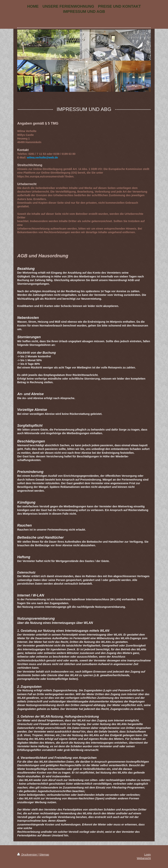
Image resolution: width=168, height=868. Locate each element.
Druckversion (27, 855)
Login (148, 855)
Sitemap (44, 855)
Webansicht (144, 858)
